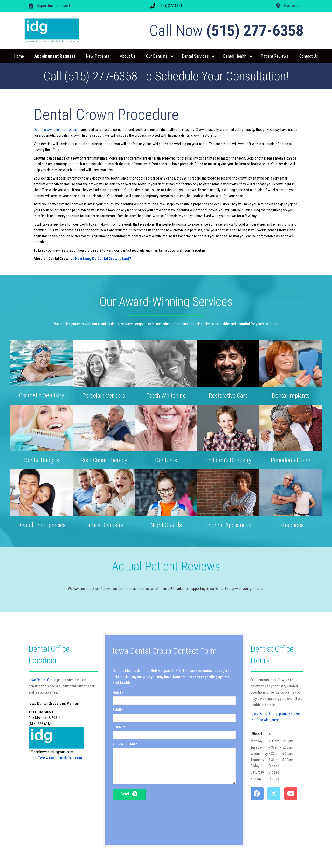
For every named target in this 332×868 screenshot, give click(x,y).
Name (117, 693)
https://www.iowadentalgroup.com (55, 758)
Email (117, 710)
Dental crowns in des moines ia (57, 130)
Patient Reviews (275, 56)
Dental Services (195, 56)
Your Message (124, 744)
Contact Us (309, 56)
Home (19, 56)
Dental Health (235, 56)
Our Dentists (157, 56)
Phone (118, 727)
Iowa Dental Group (42, 680)
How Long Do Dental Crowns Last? (103, 259)
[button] (172, 56)
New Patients (98, 56)
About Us (128, 56)
